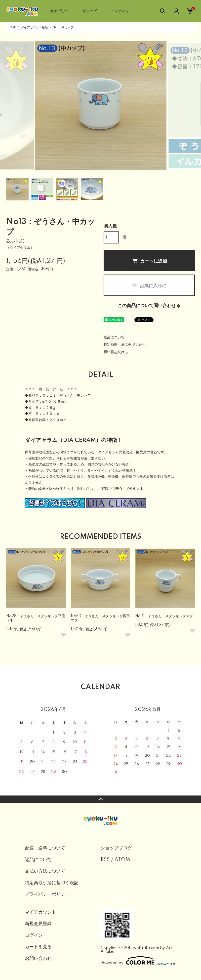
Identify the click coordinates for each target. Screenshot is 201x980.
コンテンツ (120, 11)
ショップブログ (116, 848)
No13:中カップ (63, 27)
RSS (105, 860)
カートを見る (38, 947)
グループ (89, 11)
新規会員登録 (38, 924)
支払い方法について (45, 871)
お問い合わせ (38, 959)
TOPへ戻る (100, 799)
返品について (114, 337)
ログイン (34, 935)
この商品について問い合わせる (149, 306)
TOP (12, 27)
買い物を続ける (116, 352)
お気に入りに (149, 286)
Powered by (138, 960)
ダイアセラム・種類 (34, 27)
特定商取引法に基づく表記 (124, 345)
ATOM (122, 860)
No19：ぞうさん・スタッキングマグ (164, 616)
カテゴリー (59, 11)
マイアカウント (40, 912)
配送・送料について (45, 848)
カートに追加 (149, 261)
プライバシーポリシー (47, 894)
